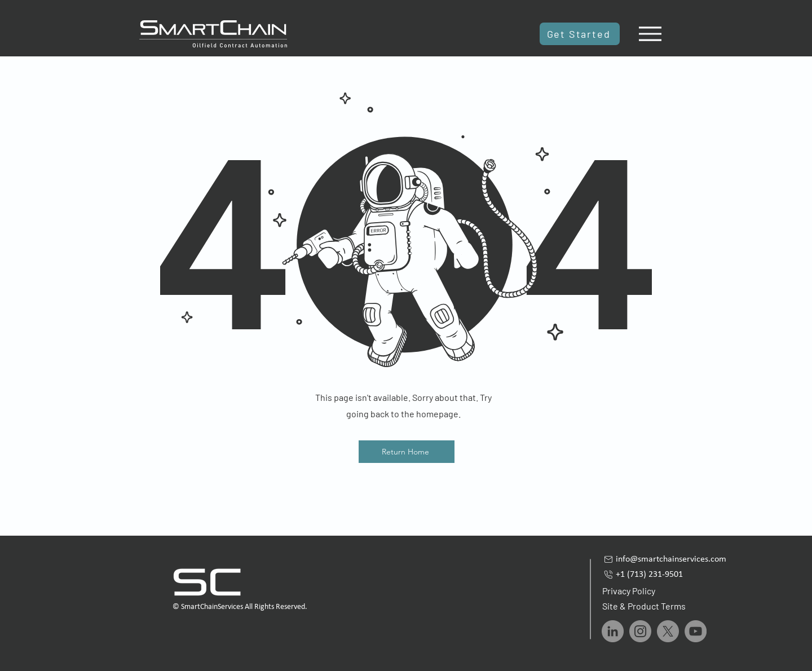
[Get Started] (580, 34)
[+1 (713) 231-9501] (674, 574)
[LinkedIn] (613, 631)
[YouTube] (696, 631)
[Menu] (650, 34)
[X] (668, 631)
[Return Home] (407, 452)
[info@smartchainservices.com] (674, 559)
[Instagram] (640, 631)
